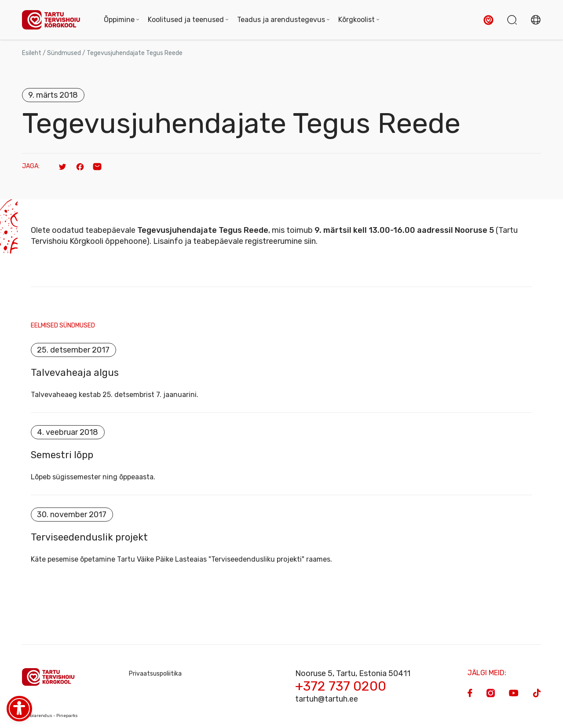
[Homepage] (54, 20)
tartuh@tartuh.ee (327, 699)
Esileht (32, 53)
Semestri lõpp (62, 455)
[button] (488, 20)
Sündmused (64, 53)
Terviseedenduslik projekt (89, 537)
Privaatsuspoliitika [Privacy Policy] (155, 674)
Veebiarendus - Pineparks (50, 716)
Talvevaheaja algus (75, 373)
